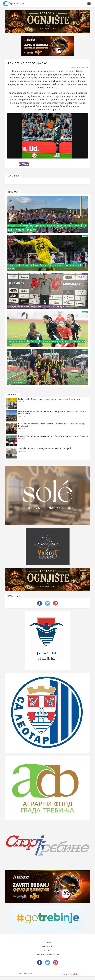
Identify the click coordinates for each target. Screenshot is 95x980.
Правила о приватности (48, 958)
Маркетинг (48, 950)
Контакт (48, 954)
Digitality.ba (74, 978)
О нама (48, 946)
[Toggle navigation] (89, 4)
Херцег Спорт (14, 4)
